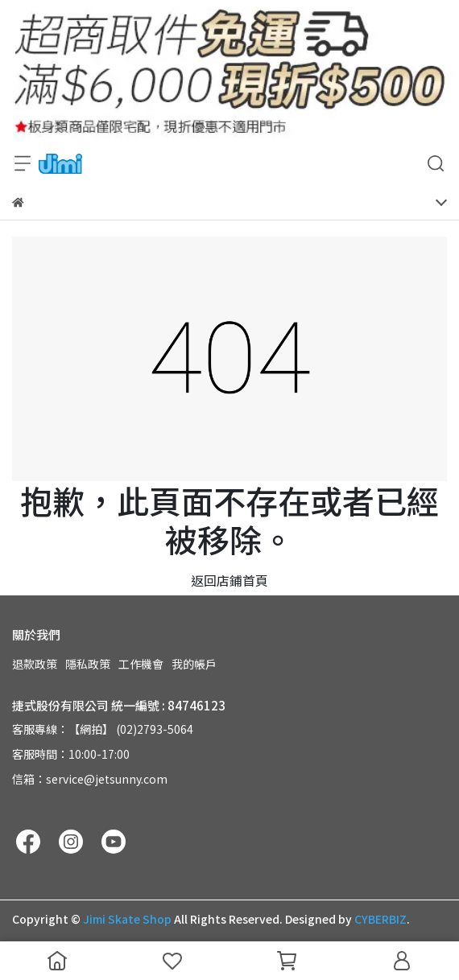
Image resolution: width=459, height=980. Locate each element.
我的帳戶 (194, 664)
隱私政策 (88, 664)
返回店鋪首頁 (229, 580)
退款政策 (35, 664)
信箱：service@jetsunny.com (90, 779)
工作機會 (141, 664)
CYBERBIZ (380, 919)
